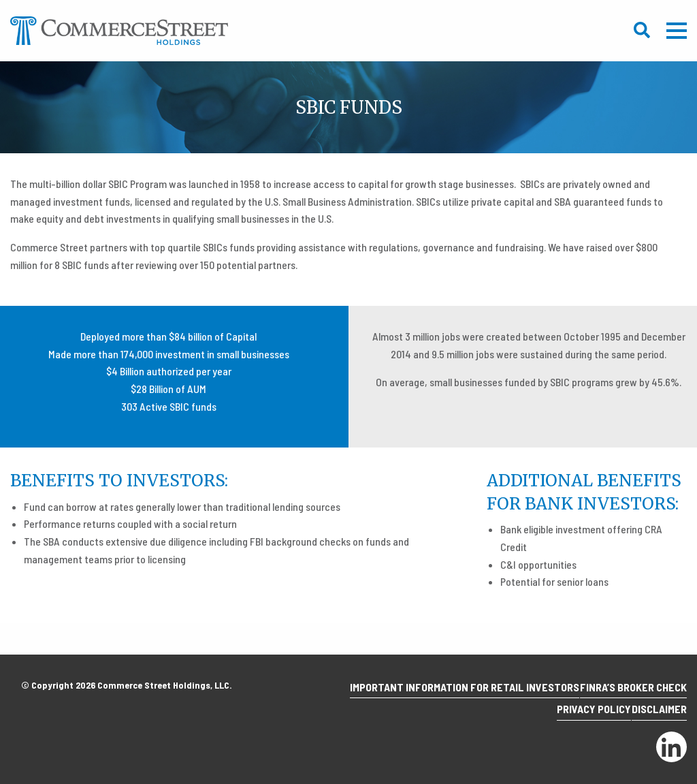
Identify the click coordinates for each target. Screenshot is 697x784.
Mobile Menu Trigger (677, 31)
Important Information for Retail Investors (449, 696)
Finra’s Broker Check (628, 696)
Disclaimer (654, 714)
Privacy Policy (578, 714)
